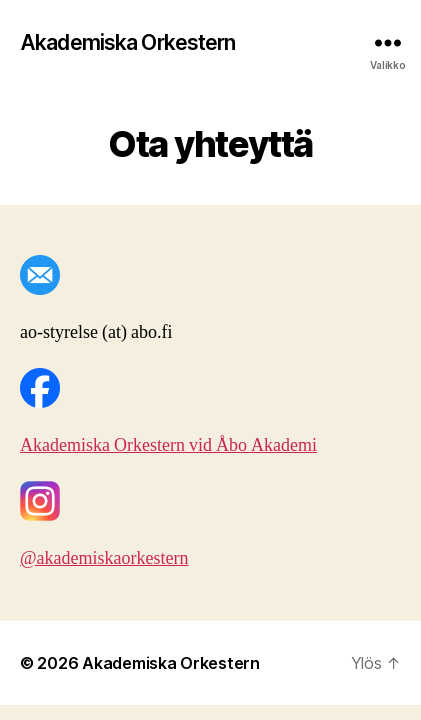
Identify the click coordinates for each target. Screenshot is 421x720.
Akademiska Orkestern (128, 42)
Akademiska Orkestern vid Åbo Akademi (168, 445)
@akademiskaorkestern (104, 558)
